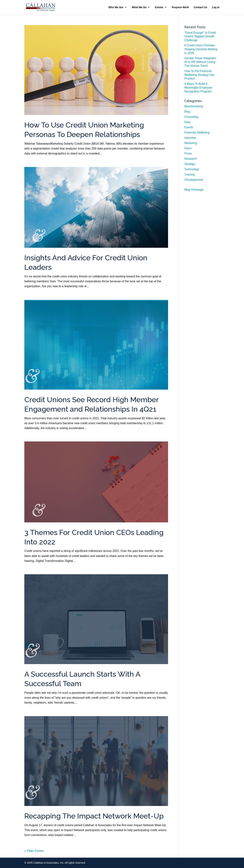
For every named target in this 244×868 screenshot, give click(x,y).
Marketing (191, 143)
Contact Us (200, 7)
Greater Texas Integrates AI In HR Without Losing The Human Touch (200, 62)
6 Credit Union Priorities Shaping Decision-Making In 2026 (201, 49)
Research (190, 159)
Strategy (190, 164)
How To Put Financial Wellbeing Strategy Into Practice (199, 75)
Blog (187, 112)
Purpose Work (180, 7)
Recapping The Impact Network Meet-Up (94, 816)
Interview (190, 138)
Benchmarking (193, 106)
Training (189, 175)
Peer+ (188, 148)
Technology (192, 169)
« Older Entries (34, 851)
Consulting (191, 117)
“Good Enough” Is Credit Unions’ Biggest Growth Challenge (200, 36)
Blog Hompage (194, 190)
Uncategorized (194, 180)
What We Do (139, 7)
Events (159, 7)
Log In (216, 7)
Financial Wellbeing (197, 133)
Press (188, 153)
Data (187, 122)
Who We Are (116, 7)
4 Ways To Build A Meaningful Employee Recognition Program (198, 88)
